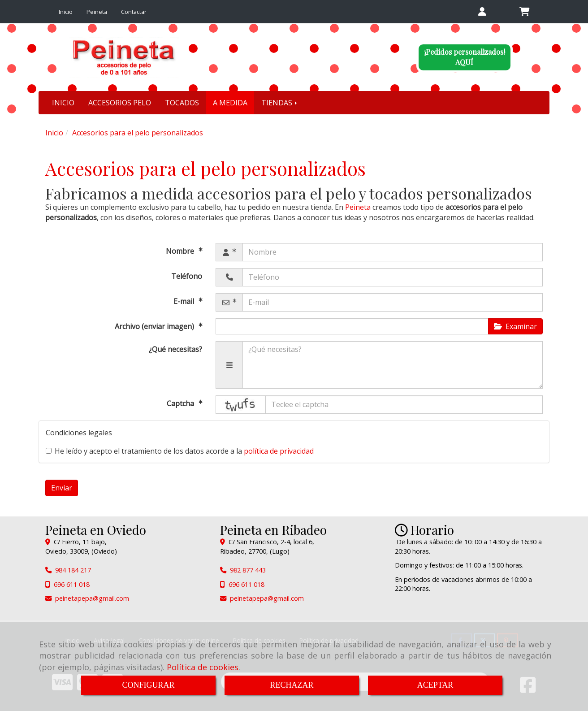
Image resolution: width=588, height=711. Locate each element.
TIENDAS (280, 103)
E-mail (185, 301)
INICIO (63, 103)
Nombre (181, 251)
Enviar (62, 488)
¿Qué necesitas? (175, 349)
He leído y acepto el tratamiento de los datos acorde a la (180, 451)
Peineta (97, 12)
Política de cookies (203, 667)
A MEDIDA (230, 103)
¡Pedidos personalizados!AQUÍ (465, 57)
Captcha (181, 403)
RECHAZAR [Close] (292, 685)
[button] (482, 12)
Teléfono (187, 276)
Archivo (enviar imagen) (155, 326)
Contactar (134, 12)
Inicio (66, 12)
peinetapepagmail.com (92, 598)
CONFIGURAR (148, 685)
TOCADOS (182, 103)
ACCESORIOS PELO (120, 103)
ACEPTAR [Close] (435, 685)
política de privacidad (279, 451)
